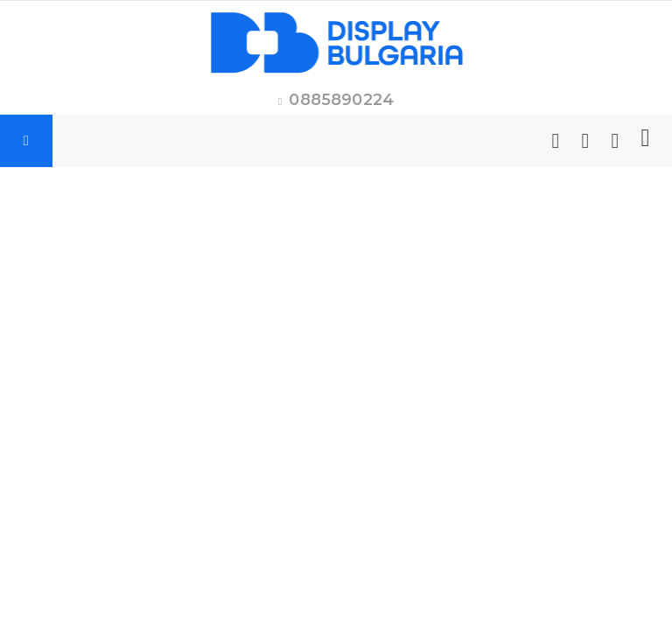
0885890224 (341, 100)
